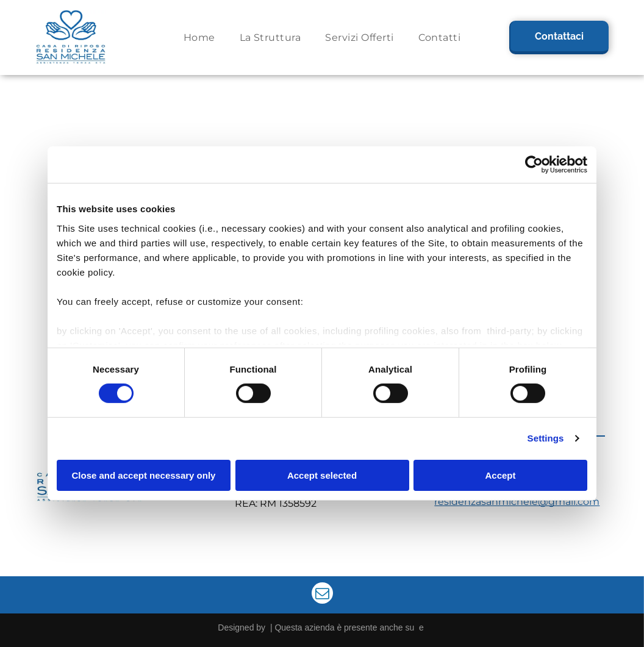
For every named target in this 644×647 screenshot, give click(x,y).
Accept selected (322, 475)
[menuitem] (199, 38)
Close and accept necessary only (144, 475)
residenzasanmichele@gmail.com (517, 502)
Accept (500, 475)
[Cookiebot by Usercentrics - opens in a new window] (534, 165)
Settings (546, 438)
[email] (322, 595)
